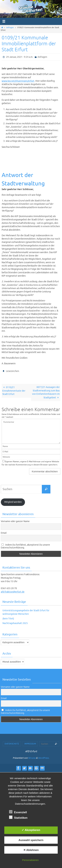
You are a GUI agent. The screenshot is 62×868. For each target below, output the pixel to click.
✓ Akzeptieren (31, 830)
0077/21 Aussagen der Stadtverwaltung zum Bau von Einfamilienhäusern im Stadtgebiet (46, 392)
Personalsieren (30, 860)
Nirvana (32, 758)
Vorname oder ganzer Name (15, 521)
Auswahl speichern (31, 840)
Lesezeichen (12, 371)
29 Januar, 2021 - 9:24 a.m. (20, 57)
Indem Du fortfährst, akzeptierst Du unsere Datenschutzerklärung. (25, 546)
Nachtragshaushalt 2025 (15, 623)
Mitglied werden (13, 502)
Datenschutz (12, 744)
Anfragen (10, 28)
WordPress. (44, 758)
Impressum (30, 744)
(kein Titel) (8, 619)
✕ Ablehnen (31, 850)
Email (4, 533)
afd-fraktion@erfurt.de (13, 592)
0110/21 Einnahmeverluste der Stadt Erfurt (14, 391)
